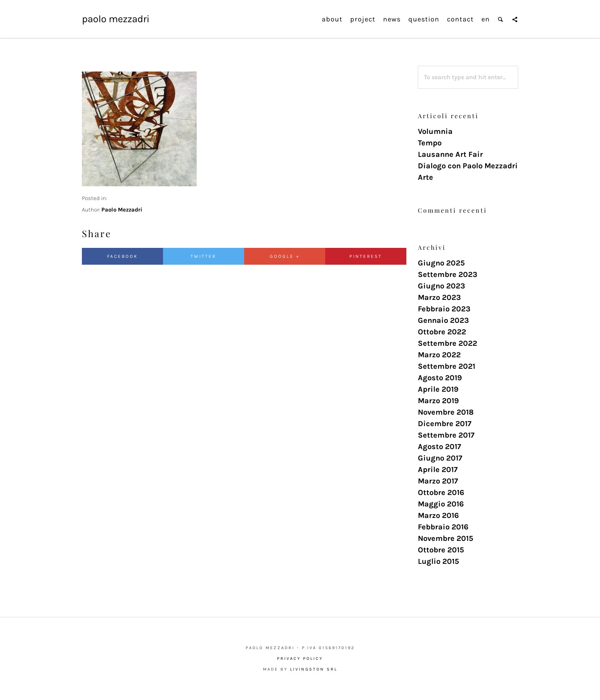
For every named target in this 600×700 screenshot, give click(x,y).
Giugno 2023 (441, 286)
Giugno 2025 (441, 263)
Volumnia (435, 131)
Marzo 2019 (438, 401)
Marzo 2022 (439, 355)
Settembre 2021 (447, 366)
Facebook (122, 256)
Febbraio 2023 (444, 309)
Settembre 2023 (448, 274)
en (486, 19)
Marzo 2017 (438, 481)
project (363, 19)
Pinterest (366, 256)
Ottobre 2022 (442, 332)
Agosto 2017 (439, 447)
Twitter (203, 256)
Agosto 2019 (440, 378)
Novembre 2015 (446, 538)
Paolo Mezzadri (116, 19)
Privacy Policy (300, 658)
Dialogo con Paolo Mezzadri (468, 166)
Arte (426, 177)
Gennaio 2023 (443, 320)
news (392, 19)
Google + (285, 256)
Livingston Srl (314, 669)
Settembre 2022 (448, 343)
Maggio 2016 (441, 504)
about (332, 19)
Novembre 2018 (446, 412)
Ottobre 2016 (441, 492)
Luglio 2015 (439, 561)
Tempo (430, 143)
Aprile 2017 (438, 470)
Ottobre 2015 (441, 550)
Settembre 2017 (446, 435)
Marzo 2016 (438, 515)
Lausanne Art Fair (450, 154)
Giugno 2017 (440, 458)
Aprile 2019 (438, 389)
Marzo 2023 (439, 297)
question (424, 19)
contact (460, 19)
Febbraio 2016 (443, 527)
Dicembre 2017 (445, 424)
